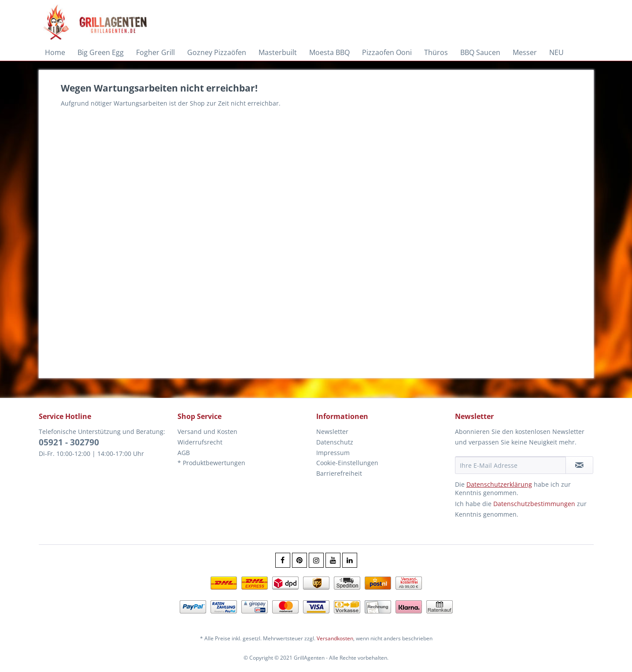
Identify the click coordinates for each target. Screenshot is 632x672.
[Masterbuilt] (278, 52)
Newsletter (332, 431)
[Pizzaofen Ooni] (387, 52)
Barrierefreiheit (339, 473)
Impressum (333, 453)
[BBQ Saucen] (480, 52)
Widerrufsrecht (200, 442)
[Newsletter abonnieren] (579, 465)
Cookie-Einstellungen (347, 463)
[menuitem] (55, 52)
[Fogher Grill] (155, 52)
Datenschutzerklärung (499, 484)
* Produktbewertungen (211, 463)
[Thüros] (436, 52)
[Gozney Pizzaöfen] (217, 52)
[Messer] (525, 52)
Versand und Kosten (207, 431)
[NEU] (556, 52)
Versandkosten (335, 638)
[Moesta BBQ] (329, 52)
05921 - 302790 (69, 442)
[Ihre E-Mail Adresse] (510, 465)
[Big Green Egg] (101, 52)
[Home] (55, 52)
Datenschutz (335, 442)
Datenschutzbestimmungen (534, 504)
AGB (184, 453)
